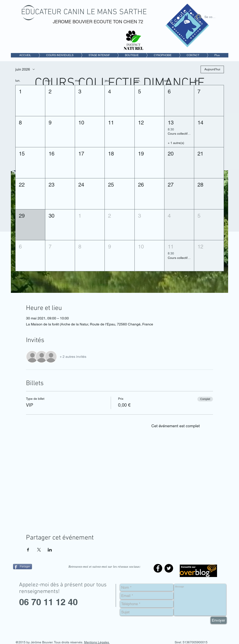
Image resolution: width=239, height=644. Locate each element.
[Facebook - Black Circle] (158, 568)
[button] (30, 101)
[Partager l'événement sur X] (39, 550)
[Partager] (23, 567)
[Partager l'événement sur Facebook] (28, 550)
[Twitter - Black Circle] (169, 568)
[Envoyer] (219, 620)
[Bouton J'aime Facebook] (41, 577)
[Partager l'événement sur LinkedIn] (50, 550)
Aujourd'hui (212, 69)
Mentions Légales (97, 642)
